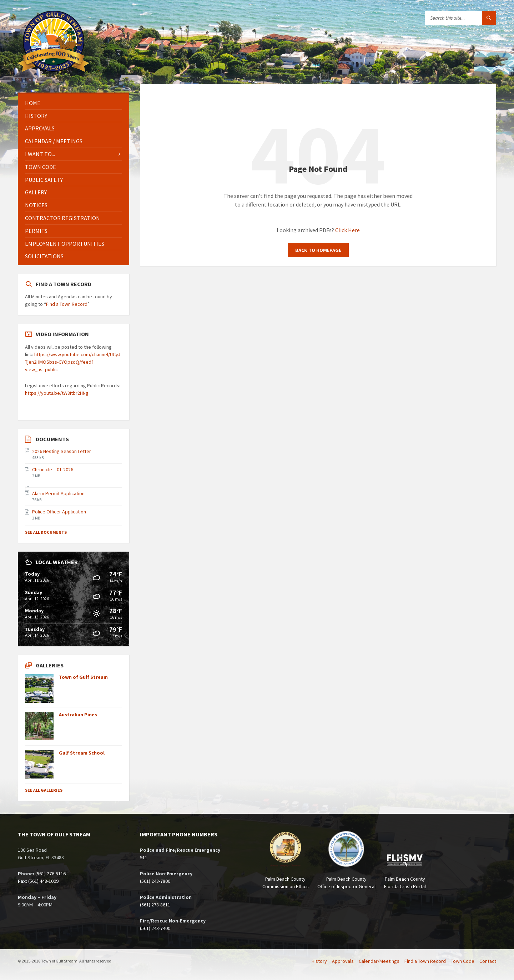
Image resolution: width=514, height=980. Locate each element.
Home (33, 103)
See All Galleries (44, 790)
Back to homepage (318, 250)
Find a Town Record (67, 304)
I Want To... (40, 154)
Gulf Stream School (82, 753)
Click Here (347, 230)
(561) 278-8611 (155, 905)
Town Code (41, 167)
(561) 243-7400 (155, 928)
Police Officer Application (59, 512)
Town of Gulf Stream (83, 677)
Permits (36, 231)
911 (144, 857)
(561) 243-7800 (155, 881)
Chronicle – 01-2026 (53, 469)
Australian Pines (78, 715)
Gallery (36, 192)
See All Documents (46, 532)
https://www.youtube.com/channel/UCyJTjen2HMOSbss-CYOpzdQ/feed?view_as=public (73, 362)
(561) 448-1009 (43, 881)
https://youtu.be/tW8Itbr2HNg (57, 393)
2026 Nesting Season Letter (62, 451)
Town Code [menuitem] (463, 961)
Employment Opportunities (65, 244)
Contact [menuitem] (488, 961)
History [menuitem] (319, 961)
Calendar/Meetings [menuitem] (379, 961)
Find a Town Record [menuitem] (425, 961)
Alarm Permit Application (58, 493)
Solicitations (44, 256)
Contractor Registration (62, 218)
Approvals (40, 128)
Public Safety (44, 180)
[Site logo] (54, 70)
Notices (36, 205)
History (36, 116)
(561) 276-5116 (51, 874)
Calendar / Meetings (54, 141)
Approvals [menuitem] (343, 961)
